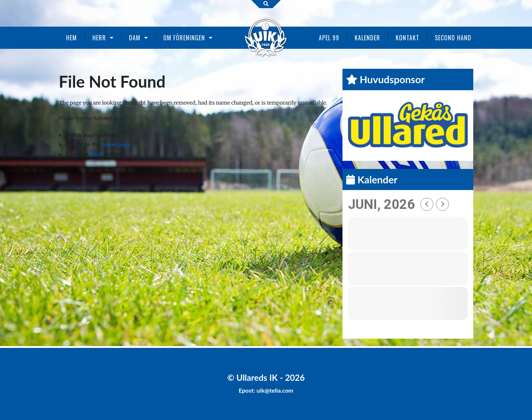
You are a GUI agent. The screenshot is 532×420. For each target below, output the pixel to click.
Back (96, 154)
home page (116, 144)
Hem (71, 38)
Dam (135, 38)
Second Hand (453, 38)
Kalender (367, 38)
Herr (99, 38)
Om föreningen (184, 38)
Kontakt (407, 38)
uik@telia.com (275, 390)
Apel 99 (329, 38)
